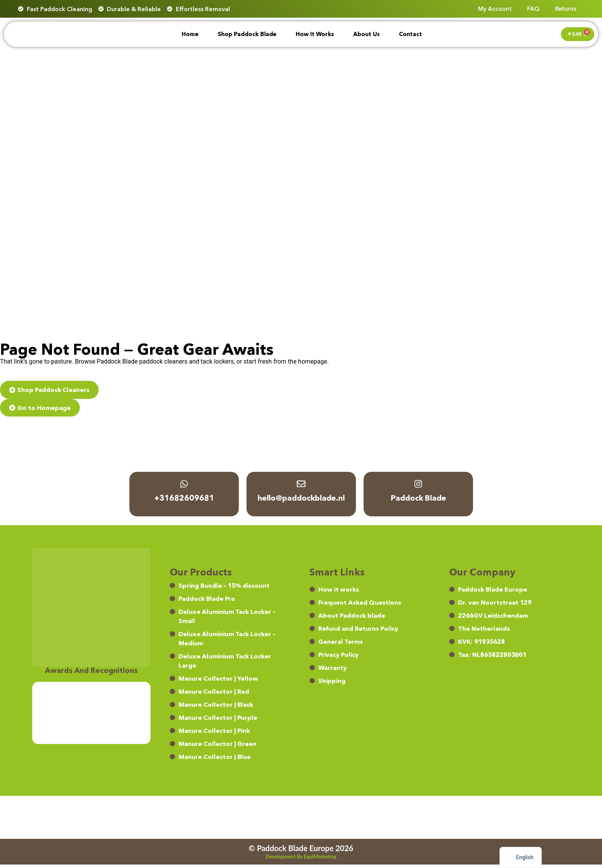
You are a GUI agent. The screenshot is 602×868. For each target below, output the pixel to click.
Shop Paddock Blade (247, 34)
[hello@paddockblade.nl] (301, 486)
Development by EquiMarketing (301, 860)
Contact (410, 34)
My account (495, 9)
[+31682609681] (184, 486)
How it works (315, 34)
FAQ (533, 9)
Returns (566, 9)
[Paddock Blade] (418, 486)
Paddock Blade (418, 501)
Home (190, 34)
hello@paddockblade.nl (301, 501)
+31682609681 (184, 501)
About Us (366, 34)
